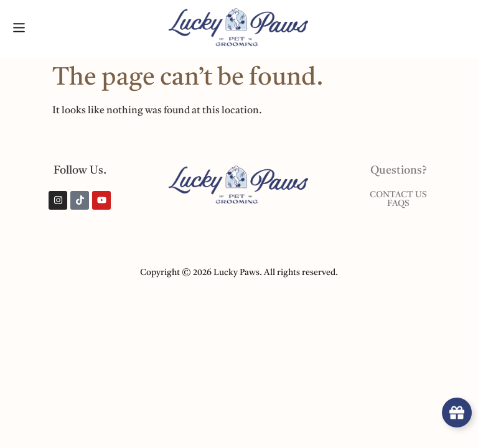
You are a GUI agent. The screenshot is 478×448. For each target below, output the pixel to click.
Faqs (398, 204)
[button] (19, 29)
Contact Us (398, 195)
